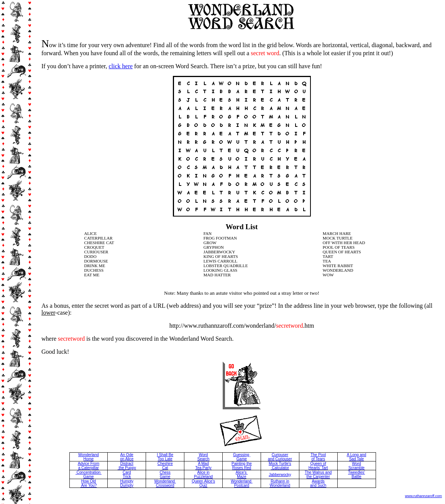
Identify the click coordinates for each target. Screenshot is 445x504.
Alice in (203, 472)
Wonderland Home (89, 457)
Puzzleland (203, 477)
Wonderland (280, 485)
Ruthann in (280, 481)
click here (121, 66)
